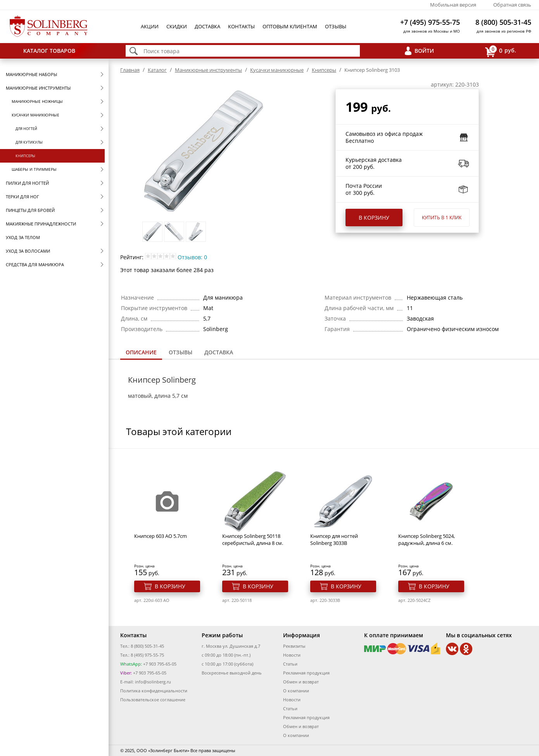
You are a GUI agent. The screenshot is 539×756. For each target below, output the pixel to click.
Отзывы (336, 26)
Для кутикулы (29, 142)
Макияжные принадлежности (41, 224)
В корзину (374, 218)
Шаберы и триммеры (34, 169)
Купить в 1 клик (442, 218)
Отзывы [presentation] (181, 352)
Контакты (241, 26)
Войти (424, 51)
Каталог (157, 70)
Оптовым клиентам (290, 26)
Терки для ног (22, 197)
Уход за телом (23, 237)
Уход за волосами (28, 251)
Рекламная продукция (306, 673)
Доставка (207, 26)
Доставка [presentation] (219, 352)
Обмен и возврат (301, 682)
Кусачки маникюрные (35, 115)
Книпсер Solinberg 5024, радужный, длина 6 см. (427, 539)
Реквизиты (294, 646)
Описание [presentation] (141, 352)
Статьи (290, 664)
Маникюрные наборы (31, 74)
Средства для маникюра (35, 264)
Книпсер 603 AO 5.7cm (161, 536)
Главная (130, 70)
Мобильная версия (453, 5)
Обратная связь (512, 5)
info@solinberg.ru (153, 682)
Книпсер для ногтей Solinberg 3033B (334, 539)
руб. (501, 51)
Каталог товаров (49, 51)
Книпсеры (25, 156)
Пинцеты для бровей (30, 210)
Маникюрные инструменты (38, 88)
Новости (292, 655)
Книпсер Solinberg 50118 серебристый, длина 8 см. (253, 539)
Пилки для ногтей (27, 183)
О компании (296, 691)
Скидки (177, 26)
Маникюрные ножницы (37, 101)
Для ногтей (26, 129)
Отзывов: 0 (192, 257)
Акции (150, 26)
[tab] (141, 353)
